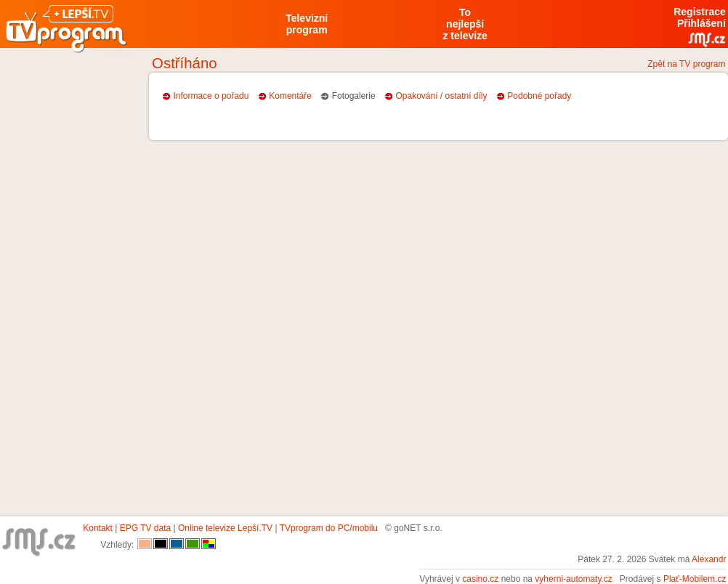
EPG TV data (145, 528)
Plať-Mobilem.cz (695, 579)
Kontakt (98, 528)
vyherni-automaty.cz (573, 579)
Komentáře (290, 96)
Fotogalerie (354, 96)
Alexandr (709, 559)
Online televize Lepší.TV (225, 528)
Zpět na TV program (686, 64)
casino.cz (480, 579)
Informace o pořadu (211, 96)
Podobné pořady (539, 96)
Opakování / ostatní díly (441, 96)
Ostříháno (185, 63)
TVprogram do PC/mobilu (329, 528)
